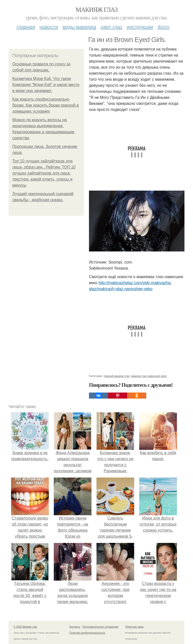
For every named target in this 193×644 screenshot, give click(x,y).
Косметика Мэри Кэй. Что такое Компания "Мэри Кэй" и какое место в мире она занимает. (46, 85)
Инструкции (140, 27)
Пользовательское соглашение (101, 627)
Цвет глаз (112, 27)
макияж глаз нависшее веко (149, 376)
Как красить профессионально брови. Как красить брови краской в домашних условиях (45, 105)
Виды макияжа (79, 27)
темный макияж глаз (117, 376)
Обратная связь (134, 627)
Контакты (75, 627)
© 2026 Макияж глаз (25, 627)
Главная (26, 27)
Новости (49, 27)
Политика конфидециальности (87, 633)
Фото (163, 27)
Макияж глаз (97, 10)
